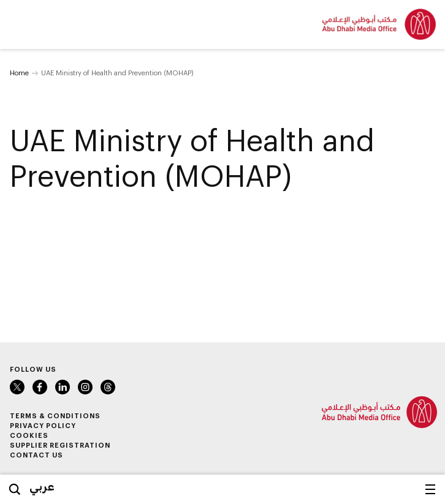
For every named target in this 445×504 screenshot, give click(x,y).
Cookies (29, 435)
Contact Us (36, 455)
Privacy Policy (43, 425)
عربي (42, 486)
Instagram (85, 387)
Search (15, 489)
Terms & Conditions (55, 416)
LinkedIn (63, 387)
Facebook (40, 387)
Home (19, 73)
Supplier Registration (60, 445)
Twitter (17, 387)
